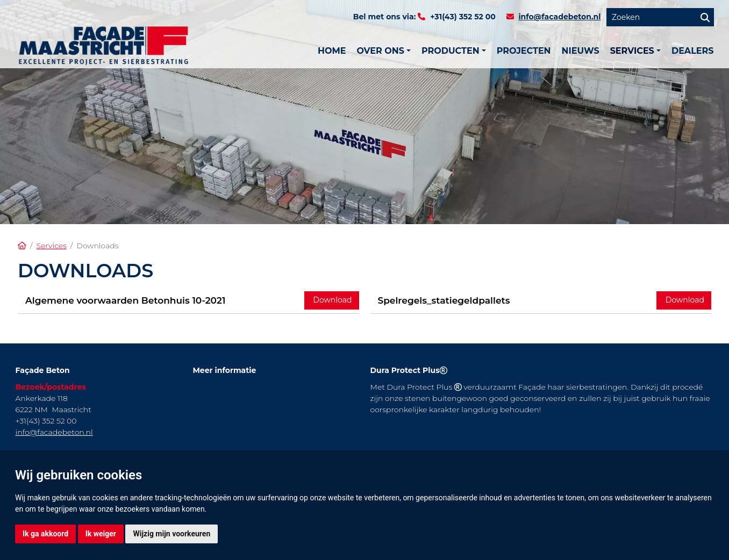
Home (332, 51)
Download (332, 300)
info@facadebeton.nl (559, 17)
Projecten (524, 51)
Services (51, 246)
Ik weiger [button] (101, 534)
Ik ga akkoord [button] (45, 534)
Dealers (693, 51)
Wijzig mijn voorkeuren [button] (171, 534)
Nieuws (581, 51)
